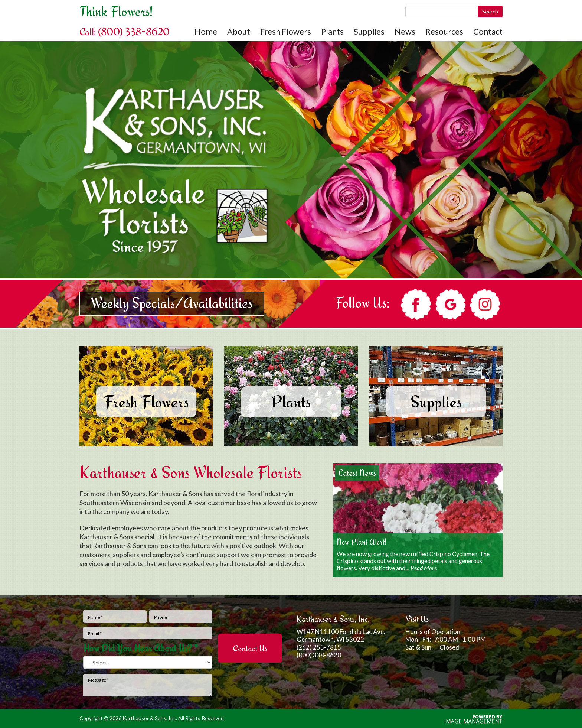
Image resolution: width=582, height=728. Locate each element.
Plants (332, 32)
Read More (424, 568)
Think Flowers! (116, 11)
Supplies (369, 32)
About (239, 32)
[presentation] (250, 618)
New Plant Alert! (362, 542)
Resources (444, 32)
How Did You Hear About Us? (141, 648)
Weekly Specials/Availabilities (172, 303)
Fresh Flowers (286, 32)
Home (206, 32)
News (405, 32)
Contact (488, 32)
